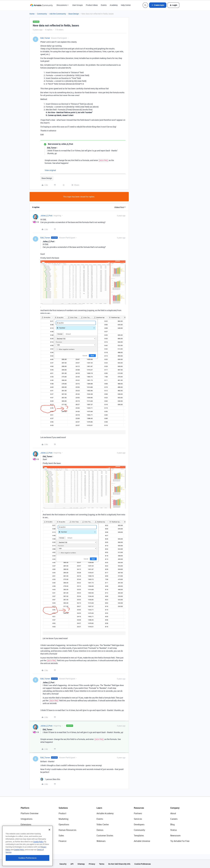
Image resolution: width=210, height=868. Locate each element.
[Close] (49, 830)
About (173, 813)
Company (175, 808)
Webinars (101, 841)
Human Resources (67, 830)
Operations (64, 824)
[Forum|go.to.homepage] (41, 5)
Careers (174, 819)
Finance (62, 841)
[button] (158, 5)
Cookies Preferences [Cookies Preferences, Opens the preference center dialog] (27, 858)
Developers (139, 824)
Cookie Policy (38, 842)
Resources (139, 808)
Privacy (92, 864)
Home (32, 14)
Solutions (63, 808)
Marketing (63, 819)
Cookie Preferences (143, 864)
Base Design (74, 14)
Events (104, 5)
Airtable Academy (105, 813)
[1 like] (50, 779)
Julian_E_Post (46, 216)
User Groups (77, 5)
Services (138, 819)
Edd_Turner (45, 38)
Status (174, 830)
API (72, 864)
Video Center (103, 824)
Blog (172, 824)
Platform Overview (30, 813)
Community (42, 14)
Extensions (26, 824)
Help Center (126, 5)
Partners (138, 813)
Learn (99, 808)
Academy (114, 5)
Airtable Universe (142, 841)
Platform (25, 808)
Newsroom (175, 836)
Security (63, 864)
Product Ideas (92, 5)
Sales (61, 836)
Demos (100, 830)
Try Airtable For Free (180, 841)
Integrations (27, 819)
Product (62, 813)
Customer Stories (105, 836)
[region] (27, 846)
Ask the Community (58, 14)
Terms (102, 864)
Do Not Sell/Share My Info (119, 864)
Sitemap (81, 864)
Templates (139, 836)
